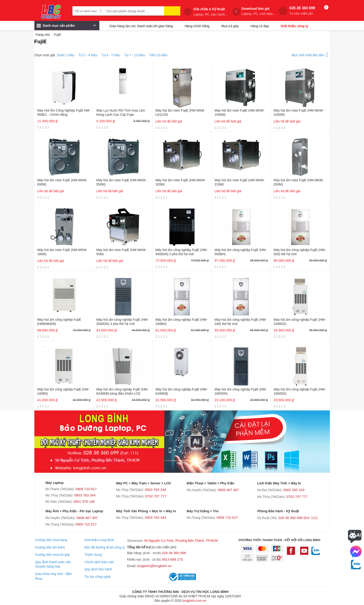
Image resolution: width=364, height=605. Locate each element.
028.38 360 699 (302, 11)
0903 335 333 (294, 490)
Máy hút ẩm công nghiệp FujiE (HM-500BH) (241, 252)
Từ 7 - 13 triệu (135, 55)
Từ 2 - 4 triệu (88, 55)
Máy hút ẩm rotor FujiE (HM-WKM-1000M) (299, 112)
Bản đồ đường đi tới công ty (105, 547)
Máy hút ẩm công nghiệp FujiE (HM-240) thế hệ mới (241, 322)
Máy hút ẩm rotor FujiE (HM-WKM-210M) (240, 182)
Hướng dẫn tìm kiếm (50, 547)
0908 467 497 (228, 490)
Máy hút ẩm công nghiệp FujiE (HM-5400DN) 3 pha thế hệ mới (181, 252)
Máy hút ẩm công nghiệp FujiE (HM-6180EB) (181, 391)
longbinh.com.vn (194, 601)
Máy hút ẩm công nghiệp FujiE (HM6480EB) (59, 322)
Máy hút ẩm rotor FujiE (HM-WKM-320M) (180, 182)
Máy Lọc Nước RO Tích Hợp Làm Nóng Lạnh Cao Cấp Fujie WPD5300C (121, 113)
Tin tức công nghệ (97, 577)
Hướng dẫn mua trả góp (52, 555)
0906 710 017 (86, 524)
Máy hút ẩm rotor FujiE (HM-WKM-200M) (299, 182)
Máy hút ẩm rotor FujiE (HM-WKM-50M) (121, 252)
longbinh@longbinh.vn (154, 566)
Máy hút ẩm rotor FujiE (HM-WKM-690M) (62, 182)
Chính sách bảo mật (99, 562)
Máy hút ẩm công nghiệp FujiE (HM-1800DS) (300, 391)
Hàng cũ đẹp (260, 26)
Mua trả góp (230, 26)
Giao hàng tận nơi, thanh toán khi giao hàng (141, 26)
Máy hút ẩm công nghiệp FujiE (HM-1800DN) (241, 391)
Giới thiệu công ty (294, 26)
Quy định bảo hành (98, 569)
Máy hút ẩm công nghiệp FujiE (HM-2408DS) (300, 322)
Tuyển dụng (93, 555)
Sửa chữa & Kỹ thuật (210, 12)
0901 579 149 (84, 501)
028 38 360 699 (298, 518)
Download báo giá (259, 11)
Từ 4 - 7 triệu (111, 55)
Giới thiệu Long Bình (99, 540)
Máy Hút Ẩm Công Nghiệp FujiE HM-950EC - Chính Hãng (64, 112)
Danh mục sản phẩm (66, 27)
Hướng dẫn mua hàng (51, 540)
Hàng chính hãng (197, 26)
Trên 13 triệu (158, 55)
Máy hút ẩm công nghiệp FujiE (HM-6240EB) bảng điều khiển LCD (122, 391)
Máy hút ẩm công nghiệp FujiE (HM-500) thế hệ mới (300, 252)
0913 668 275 (172, 559)
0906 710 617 (86, 489)
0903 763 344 (85, 495)
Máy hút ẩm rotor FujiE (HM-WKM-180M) (62, 252)
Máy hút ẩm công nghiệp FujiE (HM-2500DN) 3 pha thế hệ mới (122, 322)
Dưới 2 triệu (66, 55)
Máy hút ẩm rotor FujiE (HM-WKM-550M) (121, 182)
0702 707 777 (156, 496)
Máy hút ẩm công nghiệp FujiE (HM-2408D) (63, 391)
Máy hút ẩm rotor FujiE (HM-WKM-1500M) (240, 112)
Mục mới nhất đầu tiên (310, 54)
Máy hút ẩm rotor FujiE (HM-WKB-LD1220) (180, 112)
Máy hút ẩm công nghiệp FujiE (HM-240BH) (181, 322)
